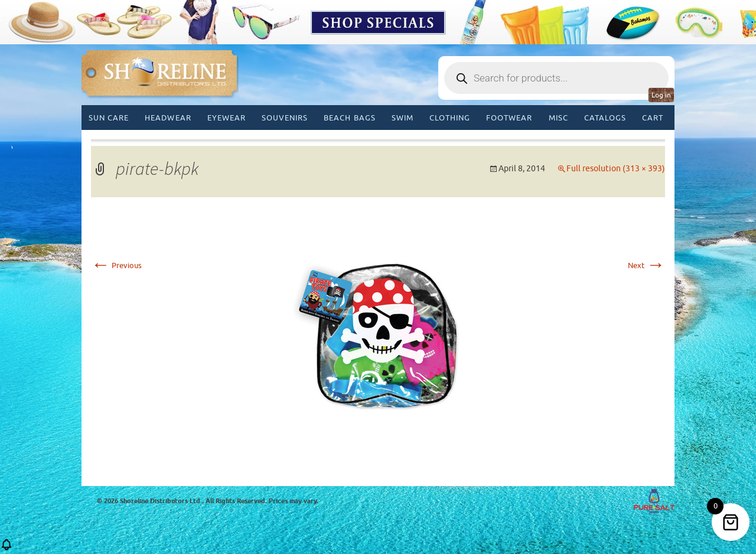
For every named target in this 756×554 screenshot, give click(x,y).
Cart (653, 118)
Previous (116, 265)
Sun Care (109, 118)
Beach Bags (349, 118)
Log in (661, 95)
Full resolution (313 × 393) (616, 169)
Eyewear (227, 118)
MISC (558, 118)
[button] (6, 548)
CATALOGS (605, 118)
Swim (403, 118)
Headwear (168, 118)
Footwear (509, 118)
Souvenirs (285, 118)
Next (646, 265)
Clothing (450, 118)
